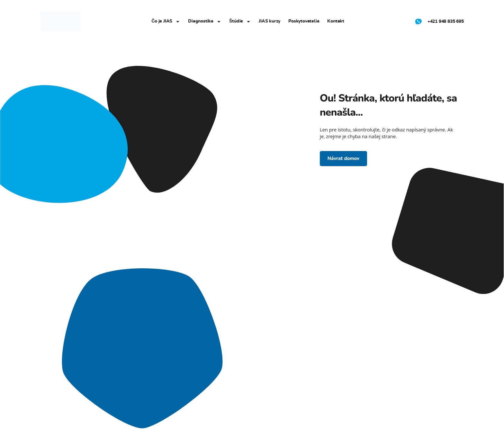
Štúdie (240, 22)
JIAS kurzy (270, 21)
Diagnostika (205, 22)
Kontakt (336, 21)
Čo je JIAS (166, 22)
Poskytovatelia (304, 21)
